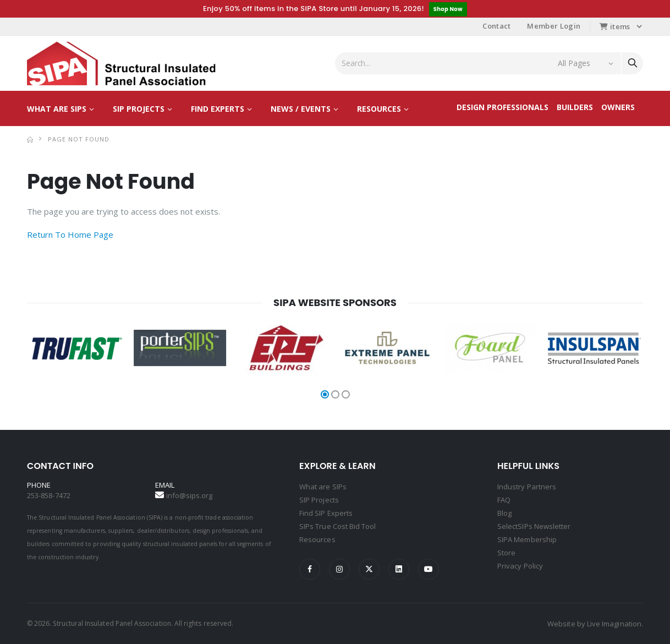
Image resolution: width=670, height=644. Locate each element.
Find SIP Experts (326, 513)
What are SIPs (57, 109)
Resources (379, 109)
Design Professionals (502, 107)
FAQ (504, 500)
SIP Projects (139, 109)
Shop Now (448, 9)
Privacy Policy (520, 566)
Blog (504, 513)
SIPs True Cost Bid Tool (338, 526)
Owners (618, 107)
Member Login (554, 26)
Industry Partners (527, 487)
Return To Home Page (70, 234)
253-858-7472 (49, 495)
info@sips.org (190, 495)
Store (506, 553)
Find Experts (218, 109)
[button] (325, 394)
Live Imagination (614, 624)
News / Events (301, 109)
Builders (575, 107)
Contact (496, 26)
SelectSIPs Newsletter (534, 526)
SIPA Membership (527, 539)
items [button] (615, 26)
